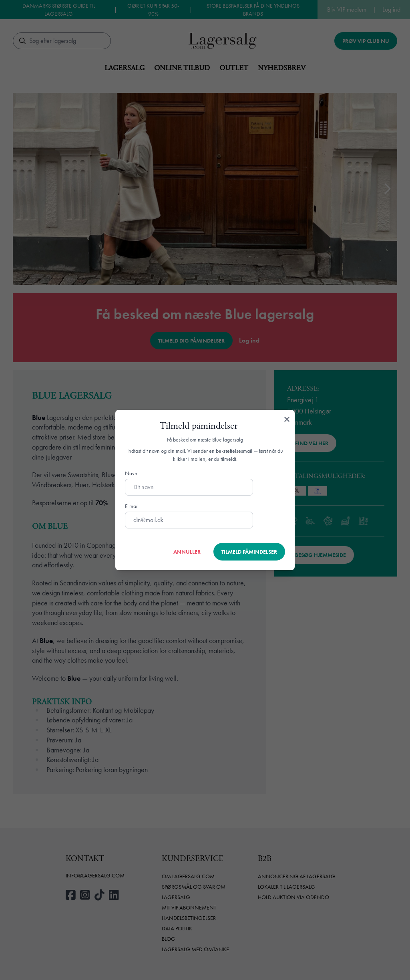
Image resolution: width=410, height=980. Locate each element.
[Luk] (287, 419)
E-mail (132, 506)
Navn (131, 473)
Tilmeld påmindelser (249, 552)
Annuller (187, 552)
